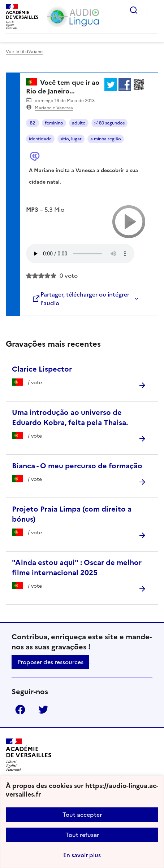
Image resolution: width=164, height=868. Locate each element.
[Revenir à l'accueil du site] (29, 755)
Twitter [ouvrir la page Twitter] (43, 710)
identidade (40, 139)
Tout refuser (82, 835)
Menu (154, 10)
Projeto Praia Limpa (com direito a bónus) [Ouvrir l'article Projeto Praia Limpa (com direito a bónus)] (72, 514)
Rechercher (134, 10)
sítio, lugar (71, 139)
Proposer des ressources (50, 662)
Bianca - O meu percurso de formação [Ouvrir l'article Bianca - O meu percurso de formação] (77, 466)
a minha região (106, 139)
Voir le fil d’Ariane (24, 52)
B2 (33, 123)
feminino (54, 123)
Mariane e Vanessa (54, 108)
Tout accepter (82, 815)
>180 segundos (109, 123)
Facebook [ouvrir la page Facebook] (20, 710)
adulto (79, 123)
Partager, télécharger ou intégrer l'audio (81, 299)
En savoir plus (82, 855)
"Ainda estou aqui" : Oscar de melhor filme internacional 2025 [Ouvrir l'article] (77, 567)
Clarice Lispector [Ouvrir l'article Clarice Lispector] (42, 369)
